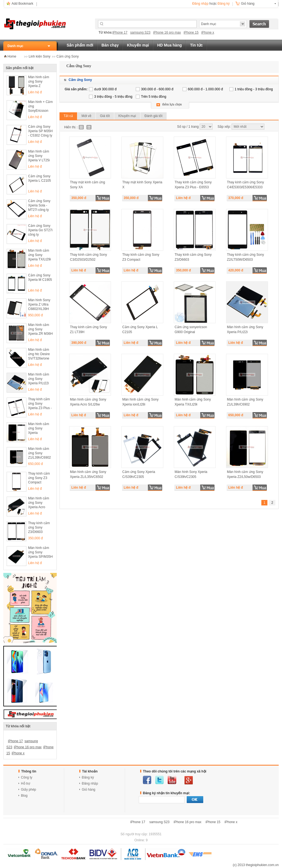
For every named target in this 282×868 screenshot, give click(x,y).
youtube (172, 780)
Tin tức (196, 45)
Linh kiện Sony (40, 56)
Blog (24, 796)
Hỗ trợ (25, 783)
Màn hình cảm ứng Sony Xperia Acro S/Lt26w (39, 503)
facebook (147, 780)
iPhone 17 (120, 32)
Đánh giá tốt (154, 116)
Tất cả (68, 116)
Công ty (27, 777)
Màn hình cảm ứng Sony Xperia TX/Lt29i (40, 255)
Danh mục (15, 46)
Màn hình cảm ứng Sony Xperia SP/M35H (40, 552)
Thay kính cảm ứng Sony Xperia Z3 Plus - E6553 (40, 404)
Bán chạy (110, 45)
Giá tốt (105, 116)
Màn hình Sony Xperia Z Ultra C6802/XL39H (39, 304)
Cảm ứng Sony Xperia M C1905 (40, 277)
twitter (159, 780)
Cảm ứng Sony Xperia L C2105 (40, 178)
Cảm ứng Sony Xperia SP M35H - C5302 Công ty (40, 131)
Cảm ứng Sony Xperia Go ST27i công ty (40, 230)
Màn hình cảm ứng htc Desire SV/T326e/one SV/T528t (39, 354)
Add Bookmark (22, 4)
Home (12, 56)
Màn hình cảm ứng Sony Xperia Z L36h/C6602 (39, 82)
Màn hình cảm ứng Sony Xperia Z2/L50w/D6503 (40, 429)
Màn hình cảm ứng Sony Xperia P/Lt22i (39, 379)
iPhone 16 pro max (167, 32)
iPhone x (208, 32)
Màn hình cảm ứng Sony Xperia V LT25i (39, 156)
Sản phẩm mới (80, 45)
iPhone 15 (191, 32)
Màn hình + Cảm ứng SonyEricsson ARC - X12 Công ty (40, 107)
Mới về (86, 116)
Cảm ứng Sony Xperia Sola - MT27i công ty (39, 205)
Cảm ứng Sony (68, 56)
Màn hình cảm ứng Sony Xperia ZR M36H (40, 329)
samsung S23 (140, 32)
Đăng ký (224, 4)
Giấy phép (29, 790)
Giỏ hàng (248, 4)
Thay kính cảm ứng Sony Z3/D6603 (39, 527)
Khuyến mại (138, 45)
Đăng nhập (200, 4)
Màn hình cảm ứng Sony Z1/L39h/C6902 (40, 453)
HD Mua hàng (170, 45)
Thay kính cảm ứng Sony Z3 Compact (39, 478)
